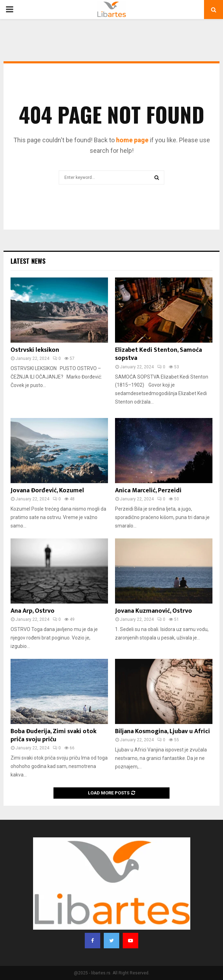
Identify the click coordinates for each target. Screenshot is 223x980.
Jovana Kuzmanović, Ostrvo (154, 611)
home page (132, 140)
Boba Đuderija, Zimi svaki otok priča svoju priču (53, 735)
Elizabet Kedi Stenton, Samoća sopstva (158, 354)
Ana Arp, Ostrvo (33, 611)
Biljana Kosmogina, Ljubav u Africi (163, 731)
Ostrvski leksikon (35, 350)
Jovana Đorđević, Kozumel (47, 491)
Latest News (28, 261)
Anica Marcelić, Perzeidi (148, 491)
